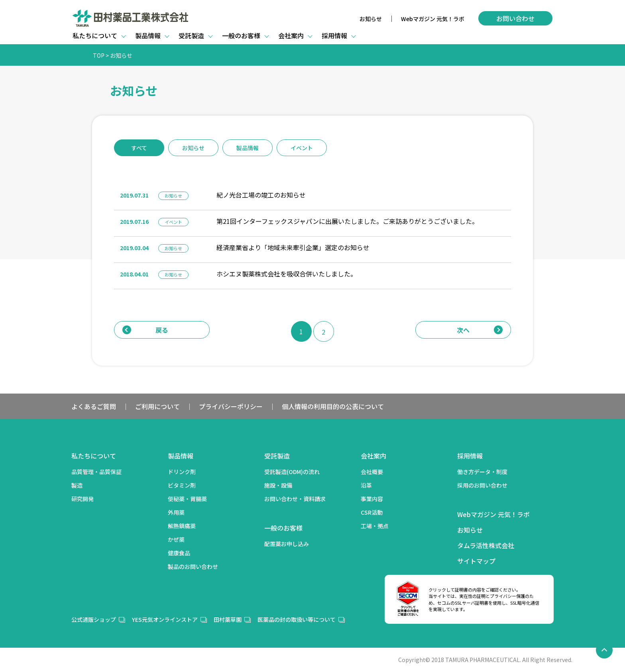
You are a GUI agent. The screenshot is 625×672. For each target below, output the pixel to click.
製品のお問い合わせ (193, 566)
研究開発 (83, 499)
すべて (139, 148)
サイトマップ (476, 561)
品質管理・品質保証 (96, 472)
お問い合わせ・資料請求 (295, 499)
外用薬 (176, 512)
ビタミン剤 (182, 485)
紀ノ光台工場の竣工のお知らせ (261, 195)
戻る (145, 330)
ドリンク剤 (182, 472)
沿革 (366, 485)
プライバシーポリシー (231, 406)
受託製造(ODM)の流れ (292, 472)
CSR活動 (372, 512)
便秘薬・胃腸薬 (187, 499)
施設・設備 (278, 485)
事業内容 (372, 499)
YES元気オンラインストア (165, 619)
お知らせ (371, 19)
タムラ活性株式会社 (486, 545)
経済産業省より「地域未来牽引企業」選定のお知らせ (293, 247)
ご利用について (157, 406)
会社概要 (372, 472)
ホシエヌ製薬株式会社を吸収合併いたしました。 (287, 274)
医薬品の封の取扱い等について (297, 619)
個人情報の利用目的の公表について (333, 406)
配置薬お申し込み (287, 544)
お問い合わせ (515, 18)
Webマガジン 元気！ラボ (433, 19)
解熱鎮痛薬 (182, 526)
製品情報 (248, 148)
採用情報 (470, 456)
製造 (77, 485)
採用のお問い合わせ (482, 485)
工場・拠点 (375, 526)
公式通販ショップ (94, 619)
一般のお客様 (283, 528)
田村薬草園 (228, 619)
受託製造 (277, 456)
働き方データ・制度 (482, 472)
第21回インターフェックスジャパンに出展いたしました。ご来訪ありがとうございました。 (347, 221)
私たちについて (94, 456)
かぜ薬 (176, 539)
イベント (302, 148)
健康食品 (179, 553)
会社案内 (373, 456)
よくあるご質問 (94, 406)
